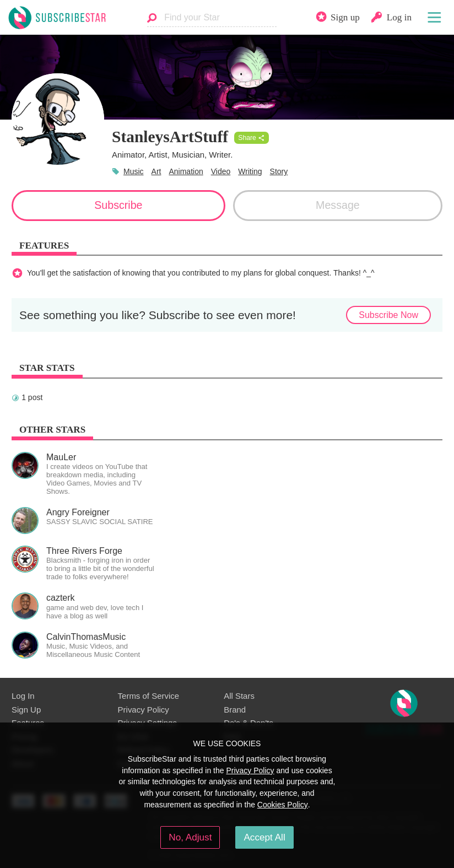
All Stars (239, 696)
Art (156, 171)
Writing (250, 171)
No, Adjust (190, 837)
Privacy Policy (144, 710)
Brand (235, 710)
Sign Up (26, 710)
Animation (186, 171)
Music (134, 171)
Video (221, 171)
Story (279, 171)
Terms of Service (148, 696)
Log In (23, 696)
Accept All (264, 837)
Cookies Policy (283, 805)
